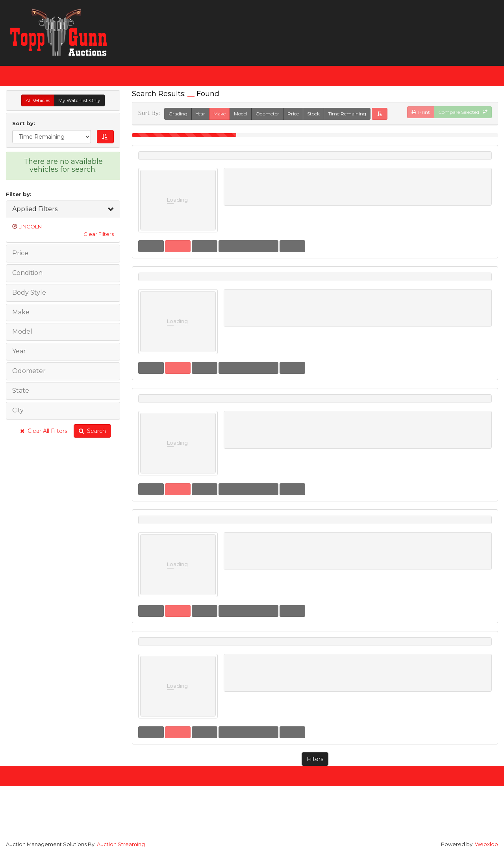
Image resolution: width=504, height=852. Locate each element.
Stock (313, 114)
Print (421, 112)
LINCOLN (30, 226)
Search (92, 431)
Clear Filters (99, 234)
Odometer (267, 114)
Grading (178, 114)
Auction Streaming (121, 844)
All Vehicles (38, 100)
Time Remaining (347, 114)
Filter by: (19, 194)
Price (293, 114)
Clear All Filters (44, 431)
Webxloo (486, 844)
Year (200, 114)
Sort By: (151, 113)
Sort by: (25, 123)
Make (220, 114)
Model (241, 114)
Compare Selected (463, 112)
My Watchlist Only (79, 100)
